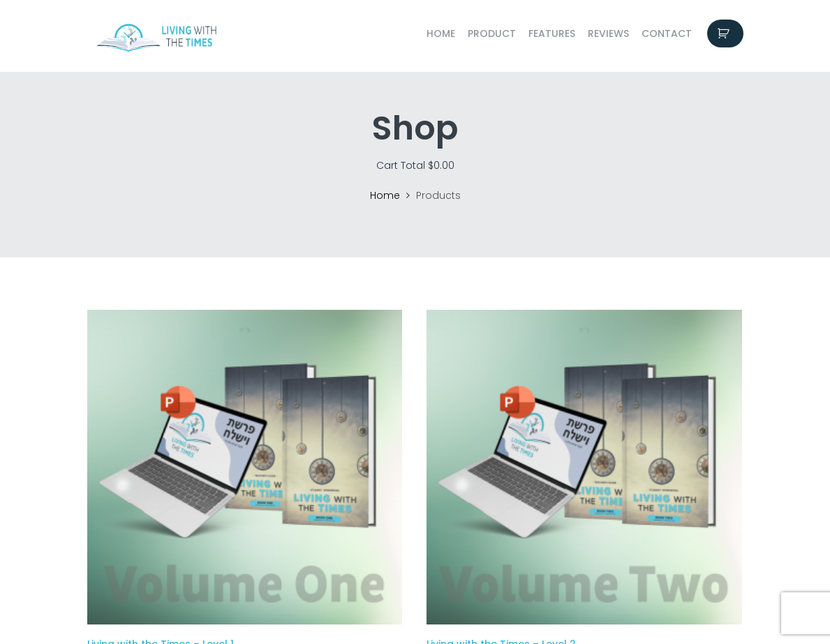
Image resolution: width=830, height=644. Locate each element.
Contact (667, 33)
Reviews (608, 33)
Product (492, 33)
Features (552, 33)
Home (441, 33)
